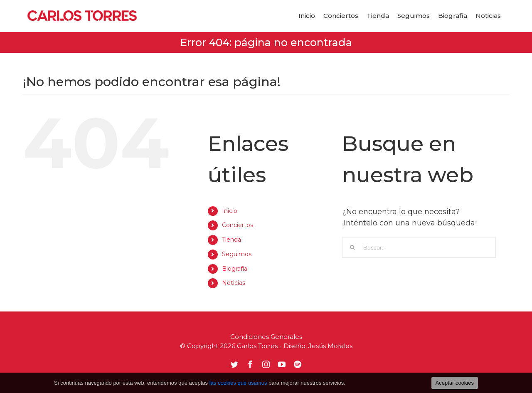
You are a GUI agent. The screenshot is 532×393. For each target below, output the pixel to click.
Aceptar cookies (455, 383)
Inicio (230, 211)
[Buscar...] (419, 247)
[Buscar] (352, 247)
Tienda (232, 240)
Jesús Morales (330, 346)
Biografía (235, 269)
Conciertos (238, 225)
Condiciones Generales (266, 337)
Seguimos (237, 254)
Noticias (234, 283)
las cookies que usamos (238, 383)
